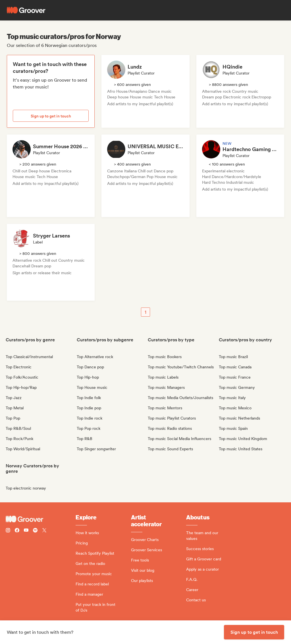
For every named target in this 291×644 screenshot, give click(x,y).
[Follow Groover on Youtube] (26, 531)
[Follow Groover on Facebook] (17, 531)
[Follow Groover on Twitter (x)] (44, 531)
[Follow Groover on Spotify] (35, 531)
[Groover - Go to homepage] (41, 519)
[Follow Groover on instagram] (8, 531)
